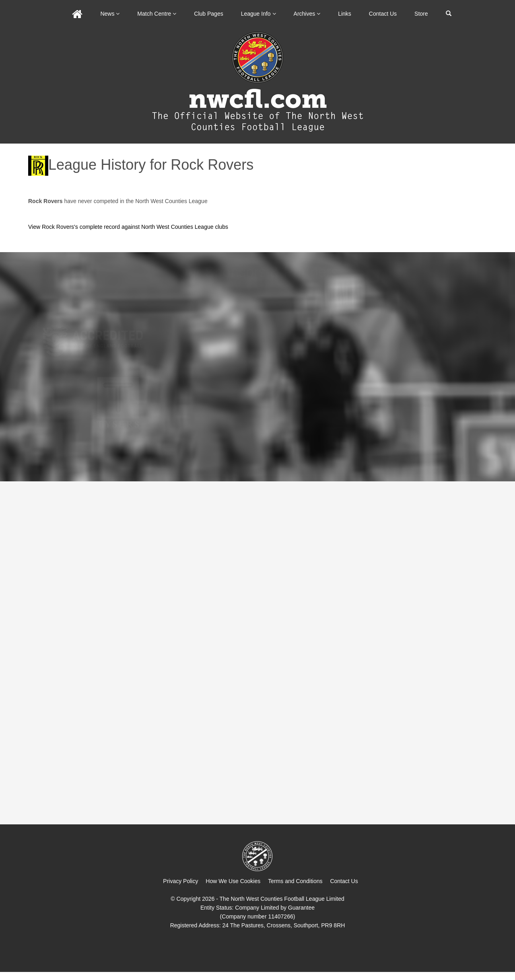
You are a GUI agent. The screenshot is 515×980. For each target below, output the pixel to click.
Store (421, 14)
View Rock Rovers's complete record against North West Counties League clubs (128, 227)
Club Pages (208, 14)
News (110, 14)
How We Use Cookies (233, 881)
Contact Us (383, 14)
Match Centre (157, 14)
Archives (307, 14)
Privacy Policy (180, 881)
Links (345, 14)
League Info (259, 14)
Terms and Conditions (295, 881)
